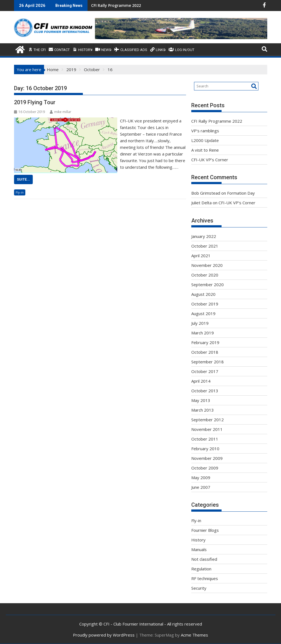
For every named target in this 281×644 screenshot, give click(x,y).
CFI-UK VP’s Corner (210, 160)
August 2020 (203, 294)
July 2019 (200, 323)
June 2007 (201, 487)
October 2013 (205, 391)
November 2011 (207, 429)
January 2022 (204, 236)
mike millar (61, 112)
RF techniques (205, 578)
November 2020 (207, 265)
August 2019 (203, 313)
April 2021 (201, 256)
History (198, 540)
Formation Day (241, 193)
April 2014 (201, 381)
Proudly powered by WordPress (104, 635)
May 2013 (201, 400)
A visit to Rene (205, 150)
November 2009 (207, 458)
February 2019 (205, 342)
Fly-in (20, 192)
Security (199, 588)
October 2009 (205, 468)
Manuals (199, 549)
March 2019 (203, 333)
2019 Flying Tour (35, 102)
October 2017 (205, 371)
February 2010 (205, 449)
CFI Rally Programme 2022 (116, 5)
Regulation (201, 569)
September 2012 (208, 420)
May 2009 (201, 477)
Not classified (204, 559)
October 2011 (205, 439)
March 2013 (203, 410)
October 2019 (205, 304)
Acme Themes (194, 635)
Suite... (23, 179)
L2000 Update (205, 140)
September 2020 (208, 285)
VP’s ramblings (205, 131)
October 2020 (205, 275)
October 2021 (205, 246)
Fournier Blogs (205, 530)
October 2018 (205, 352)
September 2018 (208, 362)
